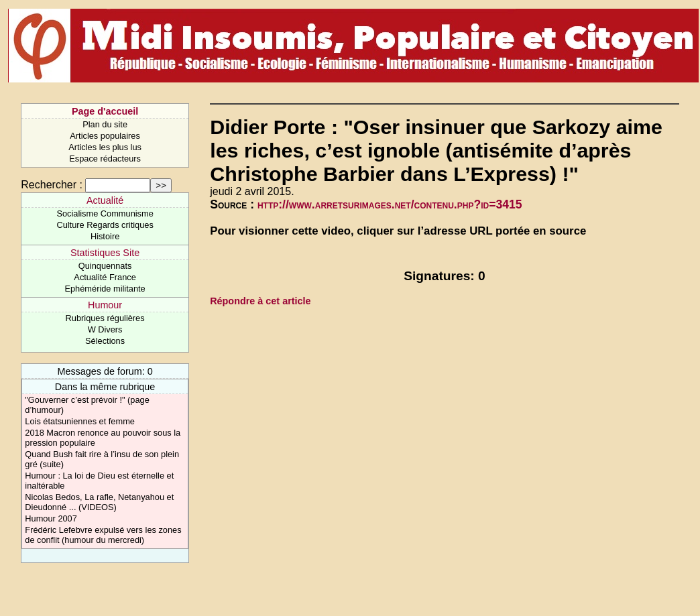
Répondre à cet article (260, 301)
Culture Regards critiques (105, 225)
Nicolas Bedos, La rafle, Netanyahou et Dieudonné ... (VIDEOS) (99, 502)
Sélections (105, 341)
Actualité (105, 200)
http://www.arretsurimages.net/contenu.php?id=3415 (390, 204)
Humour (105, 305)
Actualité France (105, 277)
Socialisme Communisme (105, 213)
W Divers (105, 329)
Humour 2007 (51, 518)
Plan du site (105, 124)
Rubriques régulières (105, 318)
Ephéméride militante (105, 289)
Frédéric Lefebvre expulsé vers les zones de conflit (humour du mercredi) (103, 535)
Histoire (105, 236)
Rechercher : (52, 185)
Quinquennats (105, 266)
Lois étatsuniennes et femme (80, 421)
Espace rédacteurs (105, 159)
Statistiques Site (105, 253)
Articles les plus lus (105, 147)
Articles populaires (105, 136)
